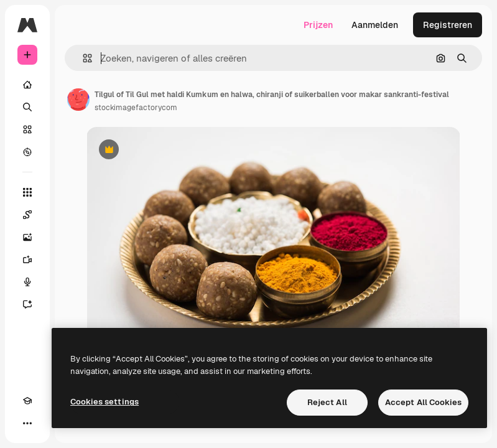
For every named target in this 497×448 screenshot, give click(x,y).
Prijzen (318, 25)
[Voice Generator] (27, 282)
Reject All (327, 402)
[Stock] (27, 129)
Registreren (448, 25)
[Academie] (27, 401)
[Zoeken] (27, 107)
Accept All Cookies (423, 402)
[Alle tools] (27, 192)
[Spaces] (27, 215)
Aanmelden (375, 25)
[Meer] (27, 423)
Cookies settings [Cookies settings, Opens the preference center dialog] (105, 402)
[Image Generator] (27, 237)
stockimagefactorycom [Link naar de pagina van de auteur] (136, 108)
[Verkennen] (27, 152)
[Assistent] (27, 304)
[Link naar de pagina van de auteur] (78, 100)
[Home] (27, 85)
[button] (82, 58)
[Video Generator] (27, 259)
